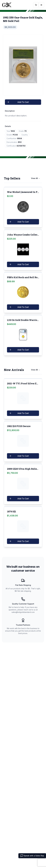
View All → (36, 178)
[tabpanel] (23, 65)
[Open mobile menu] (41, 5)
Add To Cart (18, 102)
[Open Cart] (36, 5)
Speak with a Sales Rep (32, 856)
